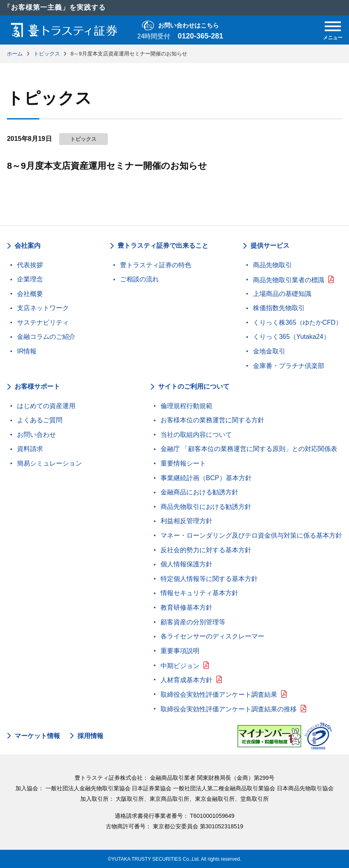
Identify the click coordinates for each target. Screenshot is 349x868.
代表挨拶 (30, 265)
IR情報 (27, 351)
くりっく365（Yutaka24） (291, 337)
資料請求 (30, 449)
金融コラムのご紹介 (46, 337)
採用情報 (90, 736)
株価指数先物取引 (279, 308)
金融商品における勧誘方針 (199, 492)
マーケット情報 (37, 736)
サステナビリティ (43, 322)
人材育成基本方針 (186, 680)
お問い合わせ (36, 435)
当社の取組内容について (196, 435)
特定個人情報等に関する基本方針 (209, 579)
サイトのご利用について (194, 386)
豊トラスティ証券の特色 (156, 265)
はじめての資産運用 (46, 406)
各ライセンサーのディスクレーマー (212, 636)
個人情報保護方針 (186, 564)
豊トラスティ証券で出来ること (163, 246)
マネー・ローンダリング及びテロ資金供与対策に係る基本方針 (251, 535)
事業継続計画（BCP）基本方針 (206, 478)
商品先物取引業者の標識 (289, 280)
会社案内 (28, 246)
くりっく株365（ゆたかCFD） (298, 322)
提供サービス (270, 246)
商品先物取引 (272, 265)
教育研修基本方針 (186, 607)
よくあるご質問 (40, 420)
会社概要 (30, 294)
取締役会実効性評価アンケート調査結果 (219, 695)
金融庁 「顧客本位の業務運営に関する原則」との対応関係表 (249, 449)
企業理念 (30, 279)
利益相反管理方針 (186, 521)
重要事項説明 (180, 651)
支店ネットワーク (43, 308)
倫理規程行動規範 (186, 406)
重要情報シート (183, 463)
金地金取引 (269, 351)
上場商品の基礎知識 (282, 294)
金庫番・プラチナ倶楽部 (289, 366)
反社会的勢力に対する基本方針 (206, 550)
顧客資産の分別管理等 (193, 622)
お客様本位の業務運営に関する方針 (212, 420)
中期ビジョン (180, 666)
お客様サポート (37, 386)
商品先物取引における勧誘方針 (206, 507)
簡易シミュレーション (49, 463)
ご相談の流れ (139, 279)
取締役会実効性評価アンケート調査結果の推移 (229, 709)
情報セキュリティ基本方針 (199, 593)
